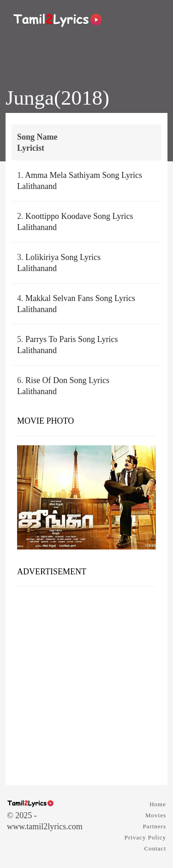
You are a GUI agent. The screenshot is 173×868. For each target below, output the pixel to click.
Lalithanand (37, 186)
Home (158, 804)
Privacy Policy (145, 837)
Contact (155, 848)
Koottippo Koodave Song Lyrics (79, 216)
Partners (154, 826)
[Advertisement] (86, 682)
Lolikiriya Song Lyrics (63, 257)
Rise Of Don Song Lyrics (67, 380)
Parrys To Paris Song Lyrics (72, 339)
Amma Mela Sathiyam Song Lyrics (84, 175)
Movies (156, 815)
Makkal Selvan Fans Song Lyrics (80, 298)
